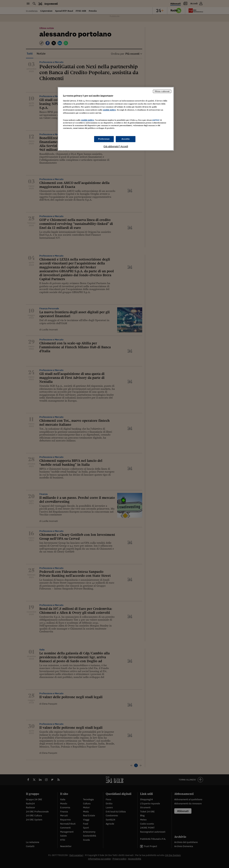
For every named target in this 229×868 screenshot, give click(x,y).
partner (156, 120)
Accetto (126, 139)
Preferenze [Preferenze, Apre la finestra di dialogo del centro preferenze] (104, 139)
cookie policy (109, 110)
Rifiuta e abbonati (162, 91)
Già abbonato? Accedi (116, 146)
